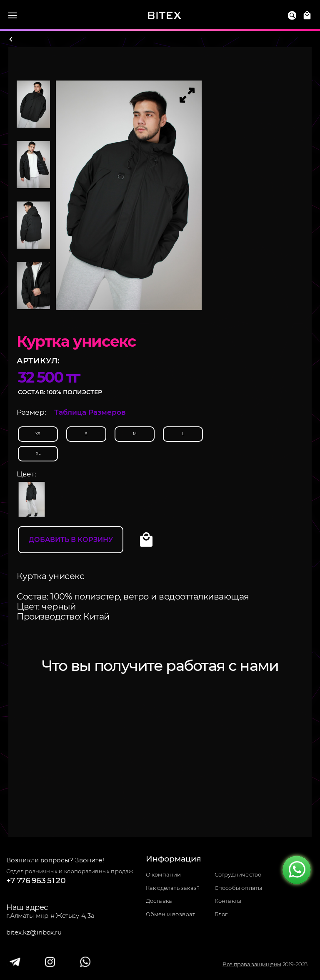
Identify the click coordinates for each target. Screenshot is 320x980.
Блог (221, 914)
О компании (164, 875)
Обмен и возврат (171, 914)
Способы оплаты (239, 888)
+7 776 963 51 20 (36, 881)
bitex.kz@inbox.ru (34, 932)
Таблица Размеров (90, 412)
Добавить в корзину (71, 540)
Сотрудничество (238, 875)
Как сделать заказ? (173, 888)
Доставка (159, 901)
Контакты (228, 901)
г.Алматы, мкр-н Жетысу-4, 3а (50, 916)
